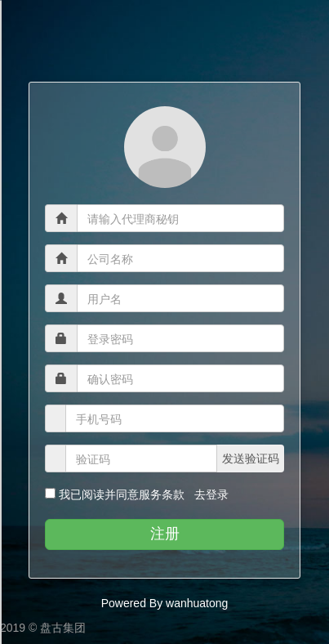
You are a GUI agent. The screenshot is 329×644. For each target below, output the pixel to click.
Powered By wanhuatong (165, 603)
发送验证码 (251, 458)
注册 (165, 534)
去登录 (208, 494)
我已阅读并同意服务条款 (122, 494)
